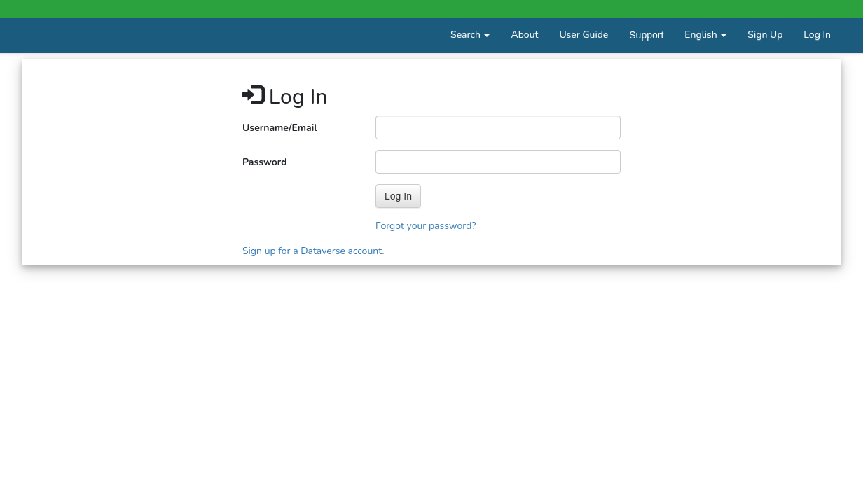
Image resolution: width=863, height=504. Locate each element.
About (524, 35)
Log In (817, 35)
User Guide (584, 35)
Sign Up (765, 35)
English (705, 35)
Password (265, 162)
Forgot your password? (426, 226)
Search (470, 35)
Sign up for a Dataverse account (312, 251)
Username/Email (280, 128)
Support (646, 35)
